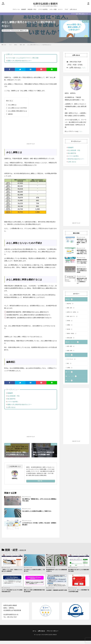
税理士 (16, 45)
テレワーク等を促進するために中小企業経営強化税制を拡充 (12, 591)
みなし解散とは (11, 105)
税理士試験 (71, 347)
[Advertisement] (31, 130)
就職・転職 (71, 361)
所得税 (70, 330)
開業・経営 (24, 30)
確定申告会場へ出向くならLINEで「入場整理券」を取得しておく (82, 242)
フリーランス (72, 370)
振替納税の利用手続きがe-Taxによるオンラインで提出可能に (82, 266)
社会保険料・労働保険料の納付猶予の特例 (56, 591)
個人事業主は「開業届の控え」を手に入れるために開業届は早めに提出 (39, 500)
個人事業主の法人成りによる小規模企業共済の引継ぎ (78, 571)
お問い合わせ (73, 9)
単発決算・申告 (32, 9)
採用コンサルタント (74, 352)
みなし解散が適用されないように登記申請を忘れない (39, 45)
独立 (69, 374)
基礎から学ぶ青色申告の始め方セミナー (19, 61)
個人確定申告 (11, 399)
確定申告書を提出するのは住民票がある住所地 (82, 277)
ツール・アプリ (72, 387)
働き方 (70, 365)
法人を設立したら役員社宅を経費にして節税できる (39, 512)
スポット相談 (53, 9)
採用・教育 (71, 356)
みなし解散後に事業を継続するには (16, 111)
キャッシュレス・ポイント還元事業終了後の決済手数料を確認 (78, 591)
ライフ (70, 392)
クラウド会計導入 (43, 9)
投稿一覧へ (40, 481)
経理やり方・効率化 (74, 321)
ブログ (66, 9)
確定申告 (71, 312)
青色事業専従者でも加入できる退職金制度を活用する (56, 571)
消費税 (70, 334)
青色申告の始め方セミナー (76, 159)
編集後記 (9, 114)
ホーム (33, 632)
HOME (5, 45)
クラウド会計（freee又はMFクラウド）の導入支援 (23, 58)
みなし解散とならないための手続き (16, 108)
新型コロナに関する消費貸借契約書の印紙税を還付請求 (34, 591)
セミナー (61, 9)
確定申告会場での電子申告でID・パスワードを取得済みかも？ (82, 288)
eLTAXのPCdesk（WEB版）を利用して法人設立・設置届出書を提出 (39, 524)
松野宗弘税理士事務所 (51, 636)
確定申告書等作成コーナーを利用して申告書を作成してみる (82, 254)
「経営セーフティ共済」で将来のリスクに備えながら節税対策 (12, 571)
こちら (83, 68)
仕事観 (70, 379)
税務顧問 (24, 9)
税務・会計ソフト (73, 325)
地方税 (70, 339)
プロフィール (16, 9)
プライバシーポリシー (53, 632)
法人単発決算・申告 (13, 396)
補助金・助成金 (72, 343)
